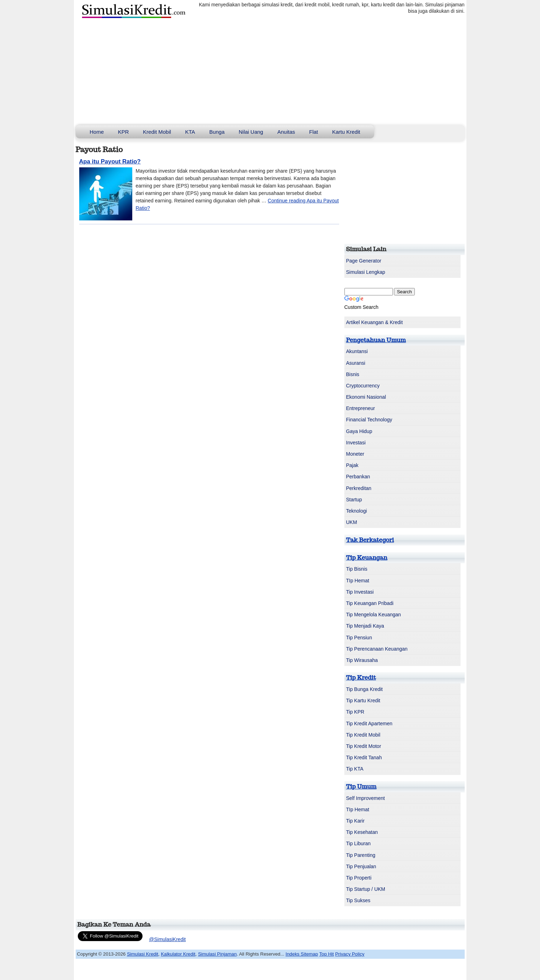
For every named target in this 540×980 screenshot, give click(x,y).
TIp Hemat (358, 581)
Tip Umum (361, 786)
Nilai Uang (251, 132)
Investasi (356, 443)
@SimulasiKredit (168, 939)
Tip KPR (355, 712)
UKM (352, 522)
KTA (190, 132)
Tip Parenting (361, 855)
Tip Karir (355, 821)
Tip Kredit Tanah (364, 757)
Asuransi (356, 363)
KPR (124, 132)
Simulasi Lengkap (366, 272)
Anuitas (286, 132)
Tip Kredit (361, 678)
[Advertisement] (270, 72)
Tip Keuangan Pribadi (370, 603)
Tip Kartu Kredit (363, 701)
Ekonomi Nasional (366, 397)
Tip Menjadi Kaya (365, 626)
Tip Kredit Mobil (363, 735)
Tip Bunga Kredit (365, 689)
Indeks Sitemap (302, 954)
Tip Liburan (359, 843)
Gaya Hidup (359, 431)
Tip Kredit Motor (364, 746)
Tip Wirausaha (362, 660)
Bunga (217, 132)
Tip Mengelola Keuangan (374, 615)
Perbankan (358, 477)
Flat (313, 132)
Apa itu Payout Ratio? (110, 162)
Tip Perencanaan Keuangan (377, 649)
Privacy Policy (350, 954)
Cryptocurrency (363, 386)
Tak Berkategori (370, 540)
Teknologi (357, 511)
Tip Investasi (360, 592)
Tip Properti (359, 878)
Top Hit (327, 954)
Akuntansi (357, 351)
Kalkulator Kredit (178, 954)
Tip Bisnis (357, 569)
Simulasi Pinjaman (217, 954)
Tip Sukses (358, 900)
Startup (354, 500)
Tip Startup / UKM (366, 889)
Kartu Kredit (346, 132)
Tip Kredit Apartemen (369, 724)
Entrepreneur (361, 408)
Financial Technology (369, 420)
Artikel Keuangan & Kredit (374, 322)
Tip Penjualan (361, 866)
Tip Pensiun (359, 638)
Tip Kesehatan (362, 832)
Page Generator (364, 261)
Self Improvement (366, 798)
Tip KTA (355, 769)
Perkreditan (359, 488)
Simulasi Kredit (143, 954)
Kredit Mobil (157, 132)
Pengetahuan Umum (376, 340)
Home (97, 132)
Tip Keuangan (367, 558)
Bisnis (353, 374)
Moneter (355, 454)
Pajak (352, 465)
